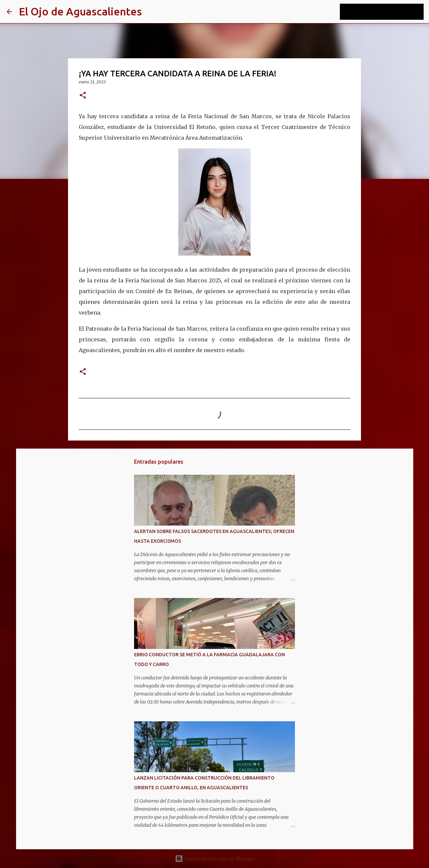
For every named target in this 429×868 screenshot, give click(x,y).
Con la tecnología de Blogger (215, 859)
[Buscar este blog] (388, 12)
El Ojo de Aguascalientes (80, 11)
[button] (83, 96)
